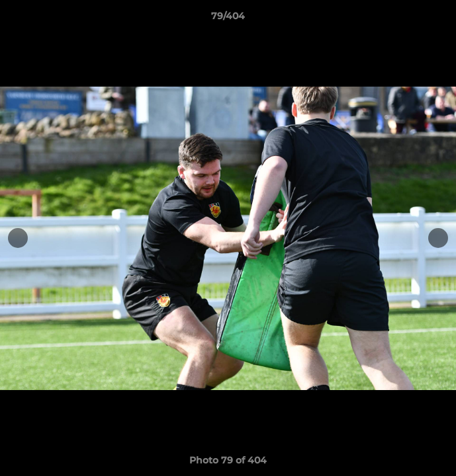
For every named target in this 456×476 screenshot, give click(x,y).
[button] (440, 19)
